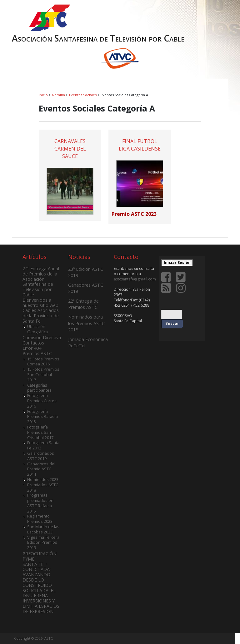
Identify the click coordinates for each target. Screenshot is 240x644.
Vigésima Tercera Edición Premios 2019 (43, 542)
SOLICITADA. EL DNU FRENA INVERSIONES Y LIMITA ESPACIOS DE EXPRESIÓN (41, 601)
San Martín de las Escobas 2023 (43, 529)
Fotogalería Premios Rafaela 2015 (42, 417)
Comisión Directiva (42, 337)
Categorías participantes (39, 388)
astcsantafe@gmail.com (135, 279)
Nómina (58, 95)
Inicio (43, 95)
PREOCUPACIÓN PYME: (40, 556)
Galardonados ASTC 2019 (41, 456)
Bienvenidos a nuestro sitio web (40, 303)
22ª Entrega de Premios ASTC (83, 304)
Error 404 (32, 348)
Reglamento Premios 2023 (40, 519)
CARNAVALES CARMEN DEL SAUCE (70, 149)
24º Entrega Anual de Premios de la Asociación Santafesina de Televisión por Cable (41, 282)
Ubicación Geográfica (37, 329)
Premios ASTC (37, 353)
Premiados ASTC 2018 (43, 487)
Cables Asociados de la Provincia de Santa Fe (41, 316)
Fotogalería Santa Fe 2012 (43, 445)
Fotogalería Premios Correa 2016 (42, 401)
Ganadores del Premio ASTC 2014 (41, 469)
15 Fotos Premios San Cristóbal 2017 (43, 374)
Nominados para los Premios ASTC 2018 (86, 323)
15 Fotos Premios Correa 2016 (43, 362)
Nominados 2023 (43, 479)
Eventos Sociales (83, 95)
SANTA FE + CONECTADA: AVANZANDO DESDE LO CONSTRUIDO (37, 575)
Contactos (33, 343)
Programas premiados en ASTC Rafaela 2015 (40, 503)
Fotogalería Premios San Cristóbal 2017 (40, 432)
